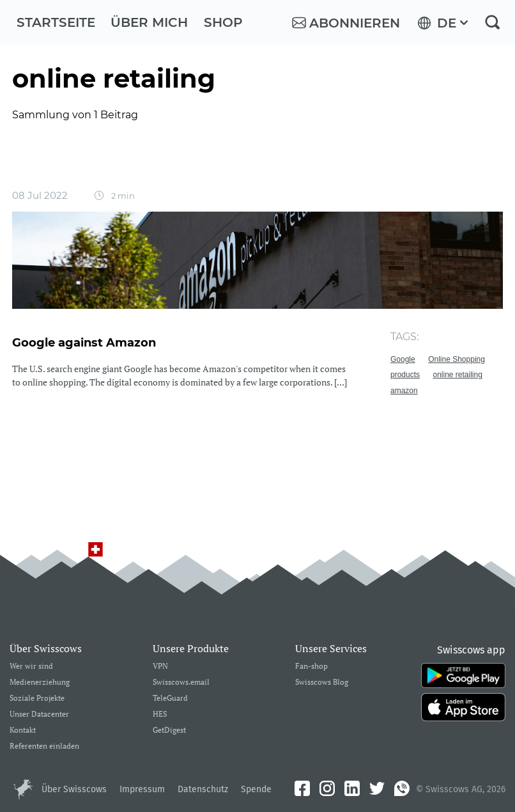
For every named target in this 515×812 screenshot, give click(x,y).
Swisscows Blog (322, 683)
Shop (223, 22)
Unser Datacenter (39, 714)
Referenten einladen (44, 746)
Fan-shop (311, 667)
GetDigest (169, 730)
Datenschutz (203, 789)
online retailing (457, 375)
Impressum (142, 789)
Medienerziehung (40, 683)
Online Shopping (457, 359)
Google (403, 359)
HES (160, 714)
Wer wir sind (31, 667)
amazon (404, 391)
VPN (160, 667)
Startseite (56, 22)
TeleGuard (170, 699)
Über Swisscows (74, 789)
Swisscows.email (181, 683)
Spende (256, 789)
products (405, 375)
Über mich (149, 22)
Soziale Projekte (37, 699)
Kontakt (23, 730)
